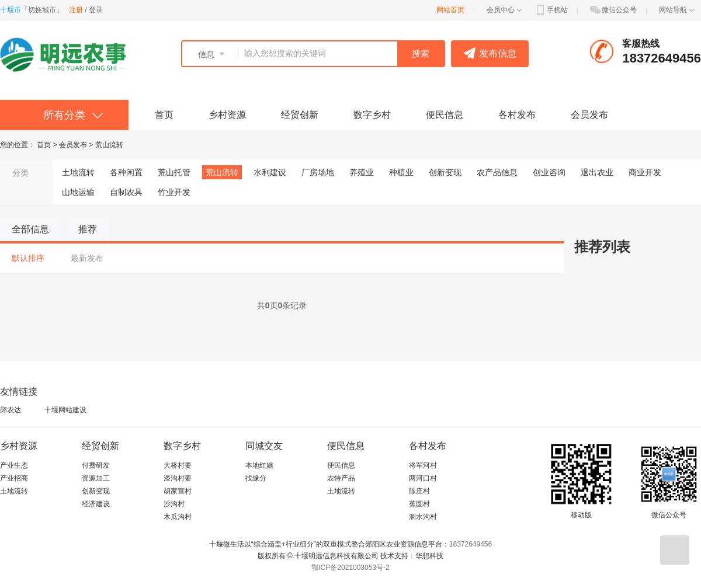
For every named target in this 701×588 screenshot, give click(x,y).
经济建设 (96, 504)
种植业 (401, 172)
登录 (96, 10)
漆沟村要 (178, 478)
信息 (206, 54)
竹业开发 (174, 192)
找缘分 (256, 478)
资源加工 (96, 478)
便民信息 (445, 115)
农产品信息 (497, 172)
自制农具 (126, 192)
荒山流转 (109, 145)
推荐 (88, 229)
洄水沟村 (423, 517)
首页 (164, 115)
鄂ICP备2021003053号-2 (350, 568)
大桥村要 (178, 465)
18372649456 (471, 544)
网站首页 (450, 10)
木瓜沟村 (178, 517)
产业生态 (14, 465)
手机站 (551, 10)
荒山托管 (174, 172)
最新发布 (87, 258)
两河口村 (423, 478)
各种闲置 (126, 172)
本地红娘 (259, 465)
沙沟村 (174, 504)
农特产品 (341, 478)
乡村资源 (227, 115)
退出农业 (597, 172)
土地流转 (78, 172)
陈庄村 (419, 491)
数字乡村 (372, 115)
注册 (76, 10)
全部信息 (30, 229)
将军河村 (423, 465)
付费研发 (96, 465)
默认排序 (28, 258)
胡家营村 (178, 491)
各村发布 (517, 115)
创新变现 (445, 172)
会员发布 (589, 115)
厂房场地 (318, 172)
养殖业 (362, 172)
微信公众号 (613, 10)
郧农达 (11, 410)
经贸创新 (300, 115)
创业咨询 (549, 172)
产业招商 (14, 478)
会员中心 (504, 10)
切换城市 (42, 10)
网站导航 (676, 10)
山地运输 (78, 192)
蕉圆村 (419, 504)
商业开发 (645, 172)
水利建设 (270, 172)
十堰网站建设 (65, 410)
